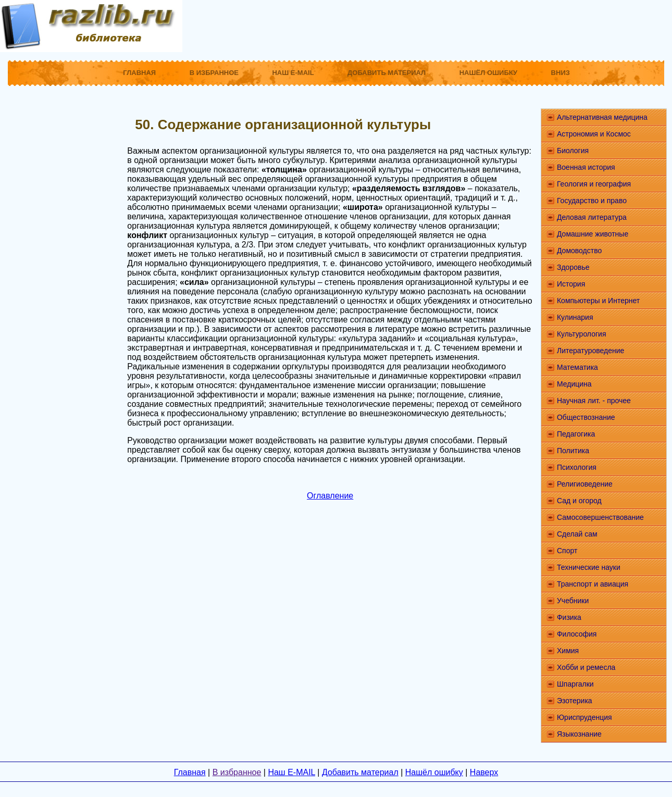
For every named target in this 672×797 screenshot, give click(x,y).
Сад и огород (579, 501)
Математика (577, 367)
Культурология (582, 334)
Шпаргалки (575, 684)
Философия (577, 634)
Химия (568, 651)
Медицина (574, 384)
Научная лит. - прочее (594, 401)
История (571, 284)
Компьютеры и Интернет (598, 301)
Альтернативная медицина (602, 117)
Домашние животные (593, 234)
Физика (569, 617)
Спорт (567, 551)
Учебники (573, 601)
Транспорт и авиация (593, 584)
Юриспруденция (584, 717)
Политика (573, 451)
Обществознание (586, 417)
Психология (577, 467)
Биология (573, 151)
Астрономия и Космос (594, 134)
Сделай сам (577, 534)
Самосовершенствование (600, 517)
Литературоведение (590, 351)
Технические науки (589, 567)
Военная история (586, 167)
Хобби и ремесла (586, 667)
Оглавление (330, 496)
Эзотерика (575, 701)
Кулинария (575, 317)
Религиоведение (585, 484)
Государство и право (592, 201)
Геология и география (594, 184)
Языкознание (579, 734)
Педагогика (576, 434)
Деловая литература (592, 217)
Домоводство (579, 251)
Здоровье (573, 267)
